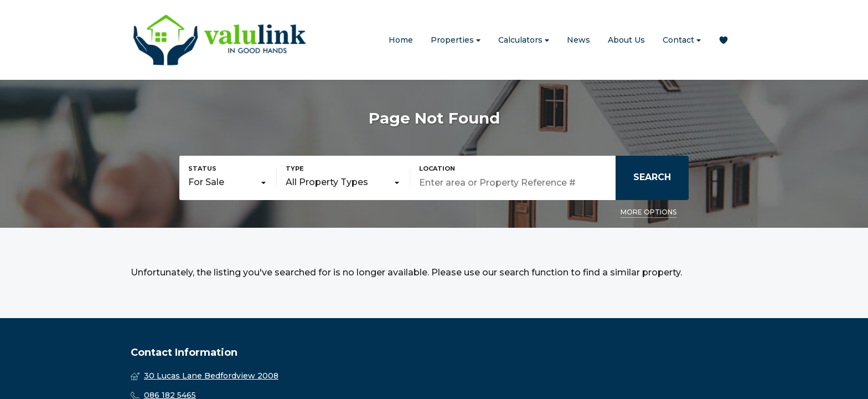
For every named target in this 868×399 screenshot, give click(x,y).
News (578, 40)
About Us (626, 40)
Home (401, 40)
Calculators (524, 40)
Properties (456, 40)
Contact (682, 40)
